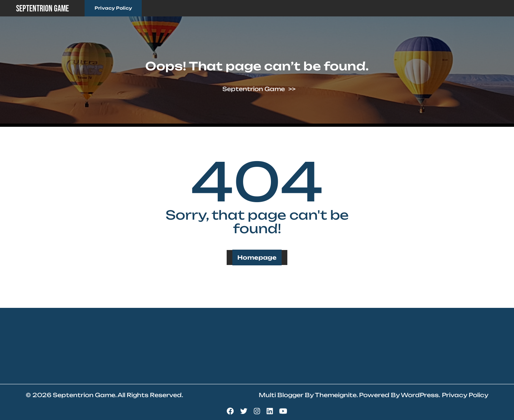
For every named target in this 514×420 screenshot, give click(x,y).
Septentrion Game (42, 9)
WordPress (420, 395)
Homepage (257, 257)
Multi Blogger (281, 395)
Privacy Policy (113, 8)
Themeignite (336, 395)
